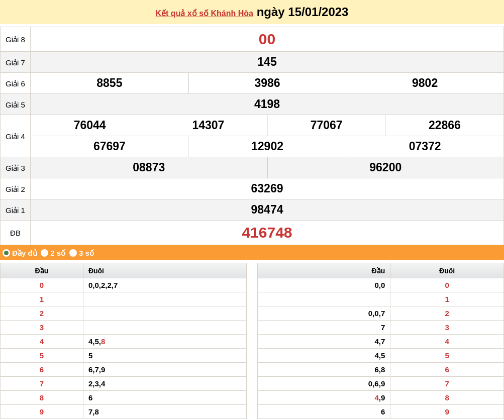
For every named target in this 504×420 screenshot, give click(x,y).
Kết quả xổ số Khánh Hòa (205, 13)
